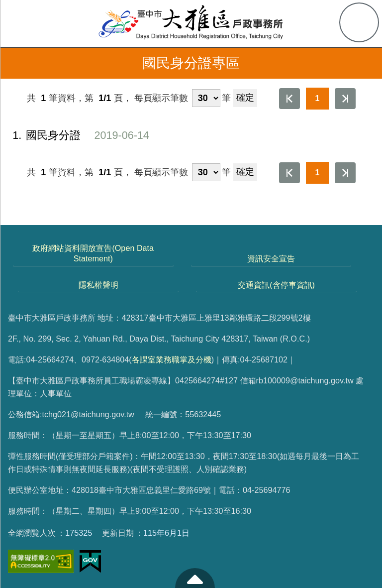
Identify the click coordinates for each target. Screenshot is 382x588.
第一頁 (289, 99)
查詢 (359, 22)
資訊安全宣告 (271, 258)
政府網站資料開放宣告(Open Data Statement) (93, 253)
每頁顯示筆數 (161, 98)
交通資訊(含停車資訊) (276, 285)
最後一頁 (345, 99)
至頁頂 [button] (195, 578)
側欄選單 (23, 23)
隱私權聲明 (98, 285)
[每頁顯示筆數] (206, 98)
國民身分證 (75, 136)
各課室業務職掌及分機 (172, 359)
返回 (16, 63)
